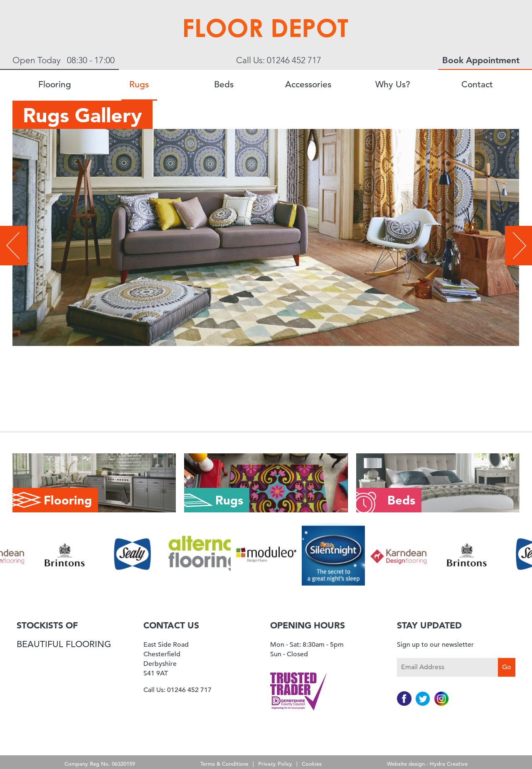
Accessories (308, 84)
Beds (224, 84)
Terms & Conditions (224, 764)
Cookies (312, 764)
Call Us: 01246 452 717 (279, 60)
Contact (477, 84)
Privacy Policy (275, 764)
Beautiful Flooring (64, 644)
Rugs (139, 84)
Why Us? (393, 84)
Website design (406, 764)
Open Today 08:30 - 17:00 (64, 60)
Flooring (55, 84)
